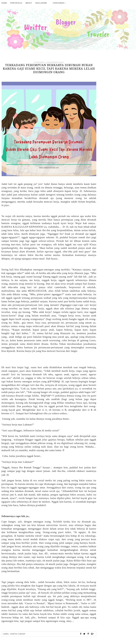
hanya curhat (18, 634)
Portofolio (16, 3)
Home (4, 3)
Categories (59, 3)
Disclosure (41, 3)
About (29, 3)
